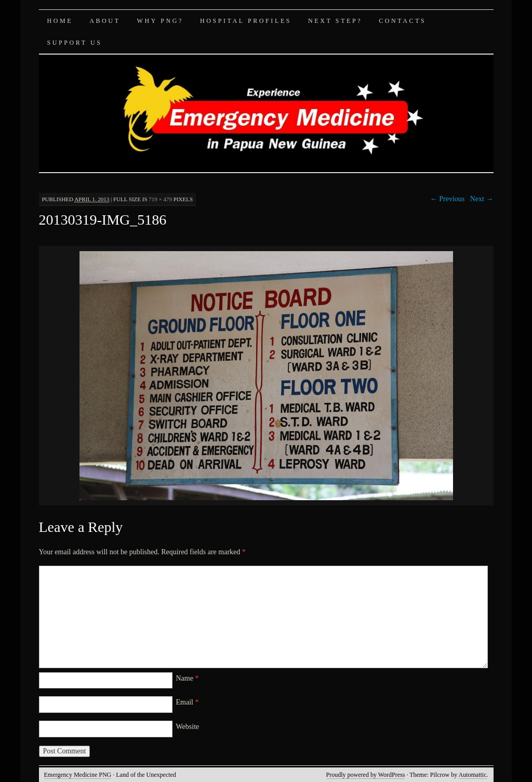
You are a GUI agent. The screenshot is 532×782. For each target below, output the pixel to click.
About (105, 21)
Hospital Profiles (246, 21)
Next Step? (335, 21)
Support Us (75, 43)
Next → (482, 199)
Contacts (402, 21)
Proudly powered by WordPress (366, 775)
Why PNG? (160, 21)
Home (60, 21)
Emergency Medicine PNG (78, 775)
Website (188, 727)
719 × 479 (160, 199)
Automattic (473, 775)
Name (188, 678)
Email (188, 702)
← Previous (448, 199)
